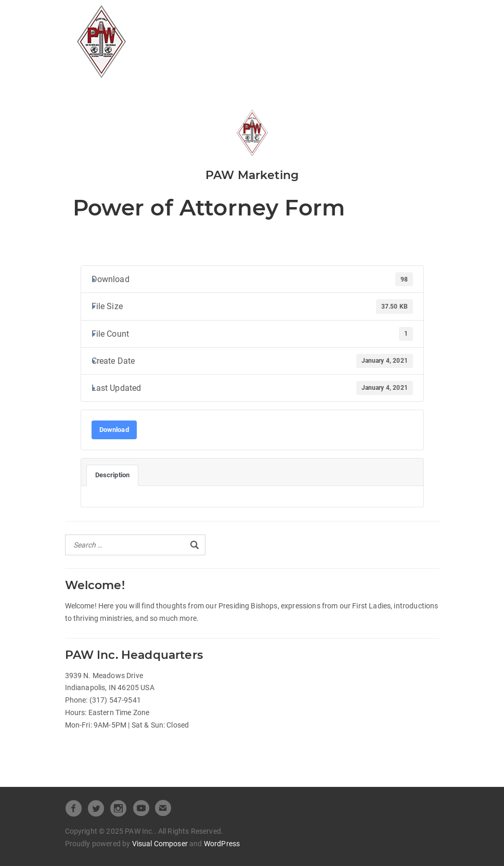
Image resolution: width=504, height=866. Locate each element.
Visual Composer (160, 844)
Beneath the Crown (219, 35)
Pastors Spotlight (312, 35)
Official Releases (238, 17)
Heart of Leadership (331, 17)
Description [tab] (113, 475)
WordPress (222, 844)
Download (114, 430)
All (182, 17)
